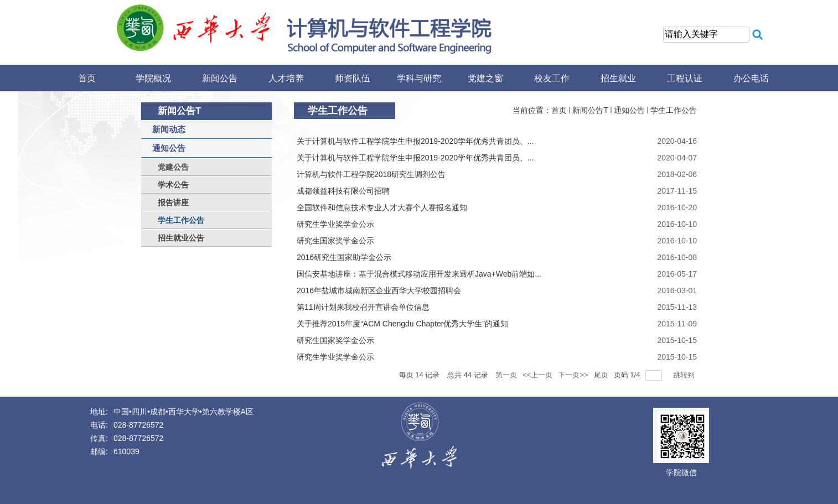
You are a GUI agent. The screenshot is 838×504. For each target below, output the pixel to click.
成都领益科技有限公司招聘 (343, 191)
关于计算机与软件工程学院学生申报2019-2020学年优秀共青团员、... (415, 158)
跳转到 (685, 375)
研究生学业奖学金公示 (335, 224)
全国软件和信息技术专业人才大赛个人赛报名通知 (382, 207)
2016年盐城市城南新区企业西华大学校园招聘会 (379, 290)
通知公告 (629, 110)
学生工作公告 (674, 110)
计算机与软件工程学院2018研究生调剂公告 (371, 174)
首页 (559, 110)
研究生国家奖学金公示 (335, 241)
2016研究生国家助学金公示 (344, 257)
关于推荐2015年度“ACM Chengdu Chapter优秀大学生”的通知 (402, 324)
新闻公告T (590, 110)
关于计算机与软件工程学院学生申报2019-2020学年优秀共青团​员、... (415, 141)
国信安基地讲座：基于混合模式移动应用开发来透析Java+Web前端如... (419, 274)
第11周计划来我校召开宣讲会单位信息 (363, 307)
